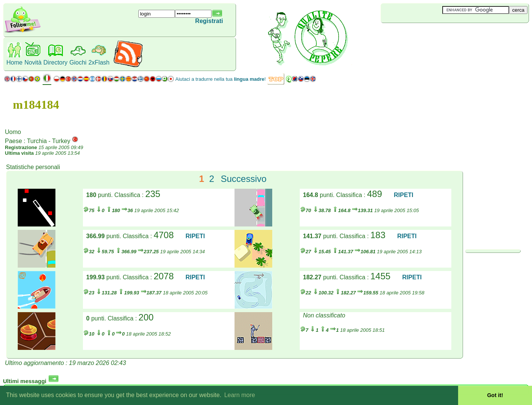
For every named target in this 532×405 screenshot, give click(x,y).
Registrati (209, 21)
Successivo (243, 179)
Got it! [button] (495, 395)
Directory (55, 62)
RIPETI (404, 195)
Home (15, 62)
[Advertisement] (426, 35)
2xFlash (99, 62)
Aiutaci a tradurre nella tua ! (221, 79)
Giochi (78, 62)
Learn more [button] (240, 395)
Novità (33, 62)
